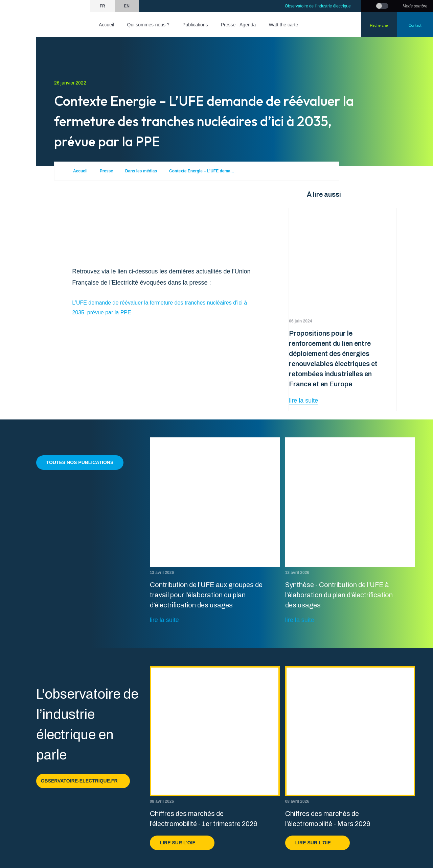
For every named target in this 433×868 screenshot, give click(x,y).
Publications (195, 25)
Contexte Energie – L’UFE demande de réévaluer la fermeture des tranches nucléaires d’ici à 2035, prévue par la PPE (203, 171)
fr (102, 6)
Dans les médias (141, 171)
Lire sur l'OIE (182, 843)
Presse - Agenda (238, 25)
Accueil (106, 25)
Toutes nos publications (80, 462)
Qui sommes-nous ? (148, 25)
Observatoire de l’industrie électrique (318, 6)
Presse (106, 171)
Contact (415, 25)
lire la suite (303, 401)
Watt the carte (284, 25)
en (127, 6)
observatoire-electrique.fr (83, 781)
